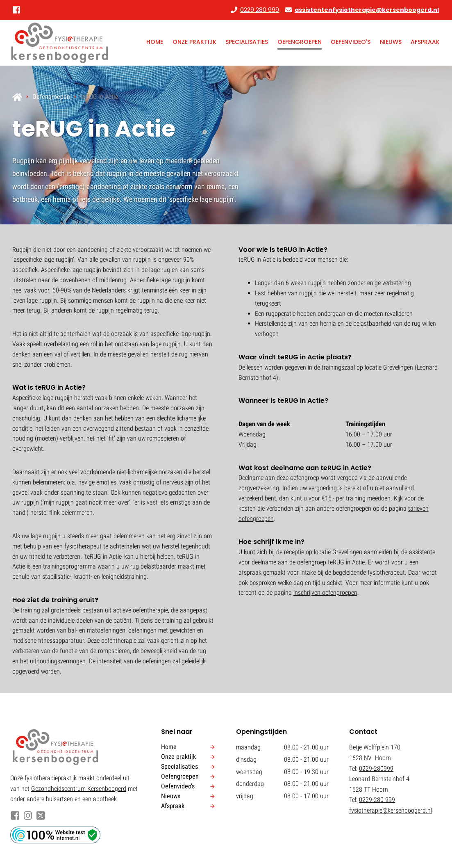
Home (155, 42)
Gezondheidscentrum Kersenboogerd (79, 789)
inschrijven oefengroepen (325, 593)
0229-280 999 (377, 800)
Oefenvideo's (351, 42)
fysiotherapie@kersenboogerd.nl (391, 810)
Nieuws (391, 42)
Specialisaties (247, 42)
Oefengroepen (300, 42)
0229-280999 (376, 769)
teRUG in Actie (99, 97)
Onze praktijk (194, 42)
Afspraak (425, 42)
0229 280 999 (260, 10)
